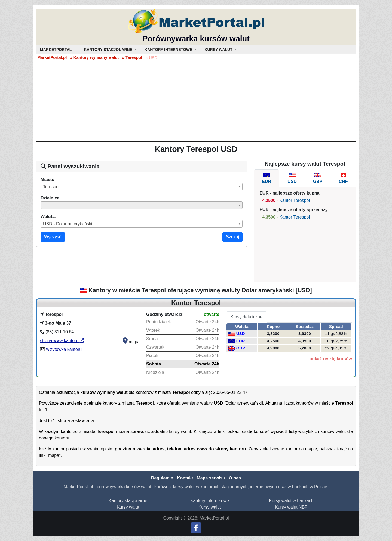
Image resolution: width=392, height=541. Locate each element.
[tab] (267, 178)
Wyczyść (53, 237)
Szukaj (232, 237)
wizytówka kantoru (64, 349)
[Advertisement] (196, 100)
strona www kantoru (62, 341)
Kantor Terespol (295, 200)
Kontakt (185, 478)
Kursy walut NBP (291, 507)
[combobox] (142, 187)
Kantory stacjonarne (128, 501)
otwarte (212, 314)
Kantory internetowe (210, 501)
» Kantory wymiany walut (94, 57)
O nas (235, 478)
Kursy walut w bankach (291, 501)
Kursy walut (128, 507)
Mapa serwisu (211, 478)
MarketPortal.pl (52, 57)
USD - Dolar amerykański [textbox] (68, 224)
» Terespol (132, 57)
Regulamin (162, 478)
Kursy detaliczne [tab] (246, 317)
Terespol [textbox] (51, 187)
